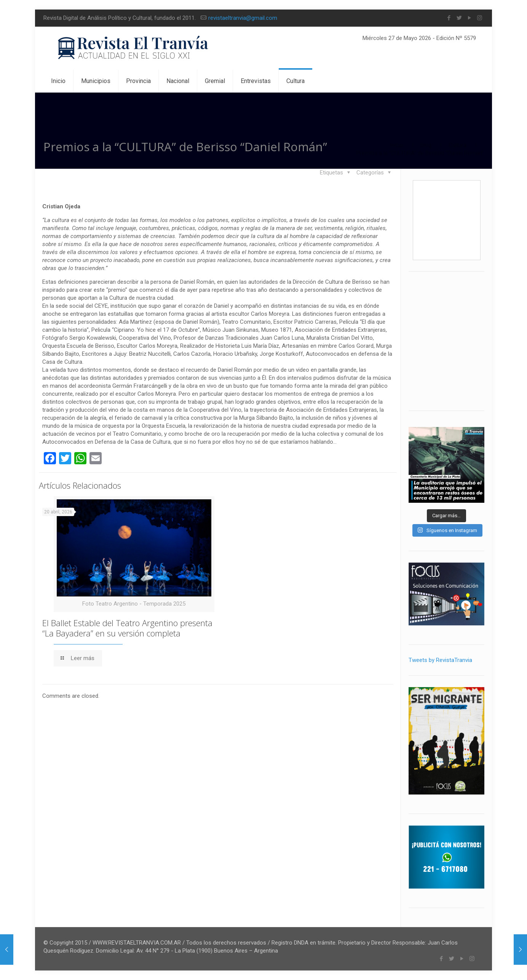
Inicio (397, 145)
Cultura (458, 145)
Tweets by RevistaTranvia (440, 660)
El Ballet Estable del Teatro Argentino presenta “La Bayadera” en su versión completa (127, 628)
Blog (426, 145)
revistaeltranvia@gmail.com (243, 18)
